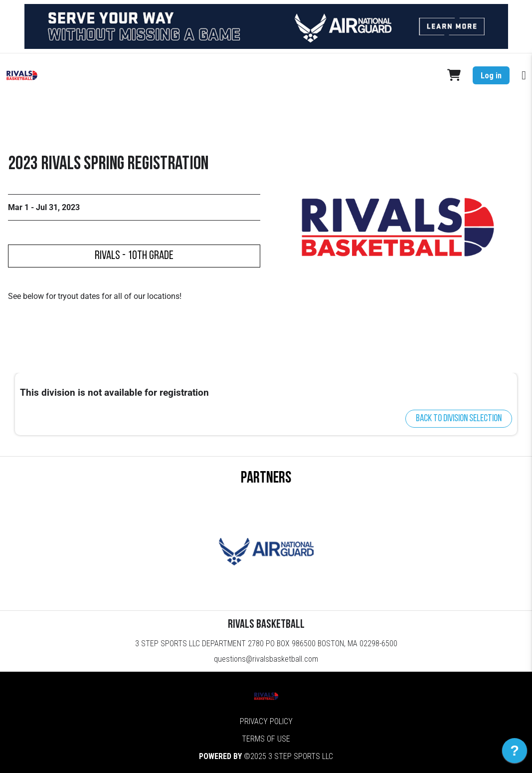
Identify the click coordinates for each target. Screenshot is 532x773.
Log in (491, 76)
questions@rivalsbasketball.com (266, 659)
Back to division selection (459, 419)
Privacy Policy (266, 721)
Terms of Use (266, 739)
